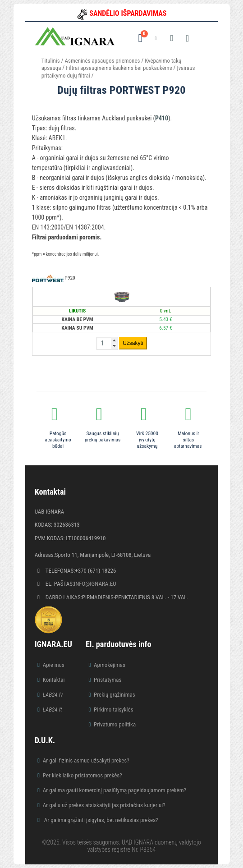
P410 (162, 118)
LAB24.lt (53, 710)
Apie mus (54, 665)
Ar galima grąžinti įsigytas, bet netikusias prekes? (101, 820)
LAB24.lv (53, 695)
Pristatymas (108, 680)
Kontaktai (54, 680)
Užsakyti (133, 343)
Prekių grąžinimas (115, 695)
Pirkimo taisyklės (114, 710)
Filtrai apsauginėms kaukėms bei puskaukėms (119, 68)
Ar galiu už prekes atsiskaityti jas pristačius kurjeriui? (104, 805)
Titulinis (51, 61)
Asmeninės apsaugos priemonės (103, 61)
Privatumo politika (115, 724)
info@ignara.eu (95, 584)
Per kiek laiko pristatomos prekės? (83, 775)
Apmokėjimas (110, 665)
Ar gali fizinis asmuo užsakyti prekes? (86, 760)
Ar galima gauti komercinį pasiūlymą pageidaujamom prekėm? (115, 790)
